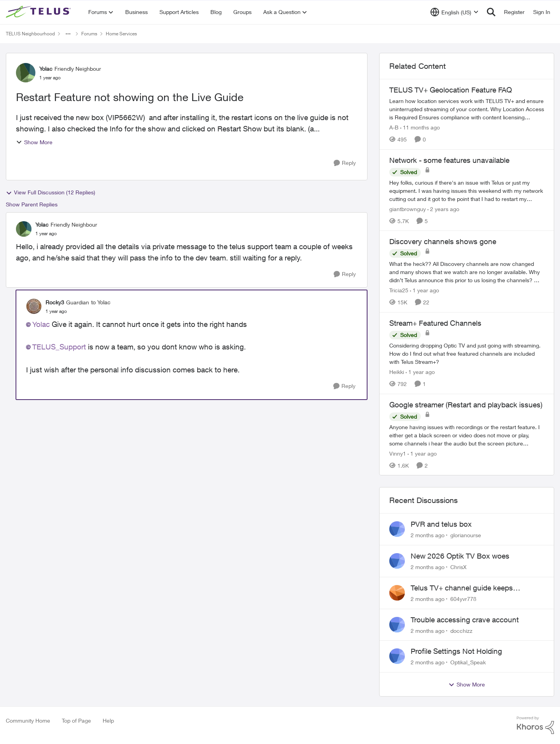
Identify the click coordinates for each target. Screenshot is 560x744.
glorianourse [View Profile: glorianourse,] (466, 535)
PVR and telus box (441, 524)
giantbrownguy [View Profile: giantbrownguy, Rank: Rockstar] (408, 209)
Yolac (41, 324)
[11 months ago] (420, 127)
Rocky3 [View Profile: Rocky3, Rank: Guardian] (55, 302)
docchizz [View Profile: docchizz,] (461, 630)
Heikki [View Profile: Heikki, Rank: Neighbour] (397, 372)
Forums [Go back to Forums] (89, 34)
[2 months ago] (428, 535)
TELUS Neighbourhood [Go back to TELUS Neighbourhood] (30, 34)
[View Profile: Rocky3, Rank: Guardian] (34, 306)
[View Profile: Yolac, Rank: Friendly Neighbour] (26, 73)
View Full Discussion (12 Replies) (51, 192)
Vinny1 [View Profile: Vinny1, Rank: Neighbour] (398, 453)
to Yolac (101, 302)
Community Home (28, 720)
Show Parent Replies (32, 204)
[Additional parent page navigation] (68, 34)
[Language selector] (454, 12)
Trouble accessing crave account (465, 620)
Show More (34, 142)
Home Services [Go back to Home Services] (121, 34)
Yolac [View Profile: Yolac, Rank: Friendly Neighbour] (46, 69)
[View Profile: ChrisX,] (397, 561)
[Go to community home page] (39, 12)
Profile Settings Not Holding (456, 651)
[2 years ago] (443, 209)
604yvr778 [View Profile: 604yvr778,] (463, 599)
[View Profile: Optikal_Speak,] (397, 656)
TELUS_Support (59, 347)
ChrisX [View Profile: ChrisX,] (458, 567)
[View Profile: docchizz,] (397, 625)
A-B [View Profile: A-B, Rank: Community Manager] (394, 127)
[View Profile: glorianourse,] (397, 529)
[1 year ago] (424, 290)
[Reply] (345, 163)
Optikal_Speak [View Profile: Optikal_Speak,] (468, 662)
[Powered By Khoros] (535, 725)
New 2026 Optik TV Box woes (460, 556)
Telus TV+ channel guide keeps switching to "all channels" (462, 588)
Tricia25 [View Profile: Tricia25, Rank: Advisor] (399, 290)
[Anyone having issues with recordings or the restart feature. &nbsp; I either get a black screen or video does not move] (467, 435)
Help (108, 720)
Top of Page (76, 720)
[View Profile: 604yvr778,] (397, 593)
